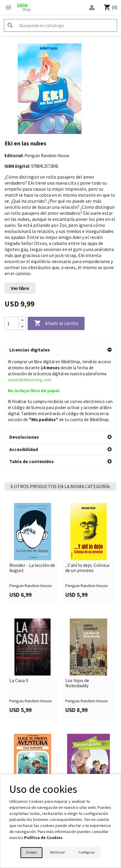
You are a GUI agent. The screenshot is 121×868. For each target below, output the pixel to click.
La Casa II (19, 606)
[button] (60, 350)
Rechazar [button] (58, 852)
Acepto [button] (31, 852)
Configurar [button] (87, 852)
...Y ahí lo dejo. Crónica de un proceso (87, 493)
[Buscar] (60, 25)
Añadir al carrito (56, 323)
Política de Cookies (43, 838)
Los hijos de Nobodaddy (77, 608)
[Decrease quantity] (22, 327)
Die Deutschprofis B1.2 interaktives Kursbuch (88, 723)
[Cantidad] (12, 323)
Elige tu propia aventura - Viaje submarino (25, 726)
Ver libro (20, 288)
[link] (33, 478)
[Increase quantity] (22, 320)
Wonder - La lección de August (32, 493)
